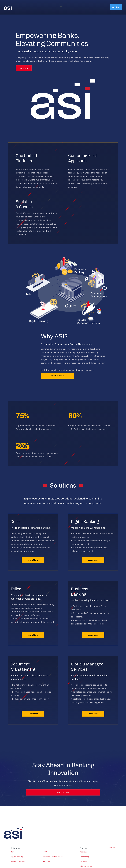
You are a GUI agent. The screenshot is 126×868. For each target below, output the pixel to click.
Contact (116, 7)
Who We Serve (58, 376)
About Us (83, 860)
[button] (61, 7)
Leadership (84, 865)
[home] (8, 7)
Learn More (33, 560)
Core (13, 860)
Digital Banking (17, 865)
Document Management (53, 865)
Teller (45, 860)
